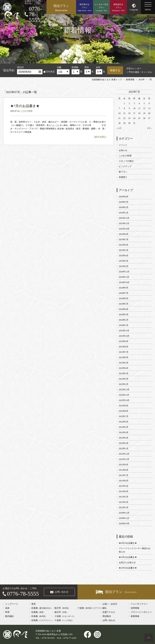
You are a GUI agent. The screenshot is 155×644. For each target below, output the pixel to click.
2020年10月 (124, 524)
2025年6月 (124, 245)
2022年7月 (124, 416)
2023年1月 (124, 384)
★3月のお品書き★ (128, 557)
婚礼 (105, 608)
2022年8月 (124, 411)
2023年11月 (124, 331)
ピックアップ (125, 166)
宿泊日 (20, 67)
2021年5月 (124, 486)
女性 (98, 67)
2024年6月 (124, 298)
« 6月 (119, 128)
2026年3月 (124, 202)
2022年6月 (124, 422)
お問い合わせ (62, 592)
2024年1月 (124, 325)
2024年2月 (124, 320)
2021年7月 (124, 475)
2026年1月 (124, 213)
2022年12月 (124, 390)
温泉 (7, 608)
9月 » (150, 128)
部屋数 (75, 67)
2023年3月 (124, 373)
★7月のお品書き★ (25, 106)
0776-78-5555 (35, 14)
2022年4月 (124, 432)
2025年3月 (124, 261)
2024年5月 (124, 304)
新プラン (123, 172)
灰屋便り (123, 177)
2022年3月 (124, 438)
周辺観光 (107, 616)
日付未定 (49, 72)
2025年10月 (124, 229)
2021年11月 (124, 459)
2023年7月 (124, 352)
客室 (34, 604)
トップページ (12, 604)
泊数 (59, 67)
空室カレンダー (134, 69)
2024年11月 (124, 277)
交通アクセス (109, 612)
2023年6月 (124, 357)
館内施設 (9, 616)
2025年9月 (124, 234)
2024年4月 (124, 309)
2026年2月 (124, 207)
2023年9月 (124, 341)
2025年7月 (124, 239)
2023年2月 (124, 379)
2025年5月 (124, 250)
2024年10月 (124, 282)
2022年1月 (124, 449)
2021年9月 (124, 465)
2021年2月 (124, 502)
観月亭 (62, 608)
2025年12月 (124, 218)
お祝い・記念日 (110, 604)
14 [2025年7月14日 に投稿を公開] (119, 113)
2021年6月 (124, 481)
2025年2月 (124, 266)
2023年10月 (124, 336)
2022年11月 (124, 395)
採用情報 (135, 608)
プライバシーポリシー (141, 612)
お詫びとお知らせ (127, 562)
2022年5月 (124, 427)
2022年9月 (124, 406)
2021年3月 (124, 497)
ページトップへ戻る (149, 638)
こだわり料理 (26, 111)
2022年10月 (124, 400)
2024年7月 (124, 293)
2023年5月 (124, 363)
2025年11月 (124, 223)
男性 (87, 67)
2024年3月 (124, 315)
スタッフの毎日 (126, 161)
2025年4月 (124, 256)
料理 (7, 612)
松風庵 (42, 608)
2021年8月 (124, 470)
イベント (123, 145)
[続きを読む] (100, 137)
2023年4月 (124, 368)
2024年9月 (124, 288)
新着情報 (135, 616)
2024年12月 (124, 272)
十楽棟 (65, 616)
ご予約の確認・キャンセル (139, 72)
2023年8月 (124, 347)
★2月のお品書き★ (128, 568)
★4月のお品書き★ (128, 543)
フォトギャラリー (139, 604)
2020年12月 (124, 513)
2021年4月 (124, 491)
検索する (115, 70)
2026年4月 (124, 197)
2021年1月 (124, 507)
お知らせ (123, 150)
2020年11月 (124, 518)
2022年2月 (124, 443)
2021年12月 (124, 454)
